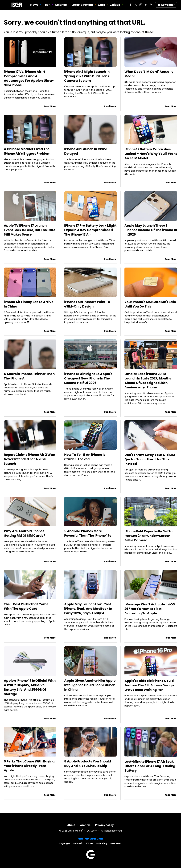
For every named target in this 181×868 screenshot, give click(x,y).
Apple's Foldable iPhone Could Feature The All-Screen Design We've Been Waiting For (149, 685)
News (34, 5)
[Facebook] (131, 5)
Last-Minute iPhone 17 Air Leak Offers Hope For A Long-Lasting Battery (150, 766)
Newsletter (166, 5)
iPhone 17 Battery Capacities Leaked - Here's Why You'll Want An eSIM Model (151, 154)
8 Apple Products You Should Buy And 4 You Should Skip (88, 764)
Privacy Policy (104, 825)
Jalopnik (78, 843)
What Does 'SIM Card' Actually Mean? (149, 74)
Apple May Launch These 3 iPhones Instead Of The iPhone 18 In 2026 (151, 230)
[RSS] (151, 5)
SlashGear (116, 843)
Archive (85, 825)
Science (61, 5)
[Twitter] (136, 5)
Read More (50, 106)
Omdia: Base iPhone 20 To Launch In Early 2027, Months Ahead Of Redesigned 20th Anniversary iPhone (148, 381)
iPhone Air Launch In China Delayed (86, 151)
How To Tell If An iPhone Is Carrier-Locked (85, 457)
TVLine (90, 843)
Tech (47, 5)
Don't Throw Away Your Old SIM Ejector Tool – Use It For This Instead (150, 459)
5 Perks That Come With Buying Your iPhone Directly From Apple (29, 766)
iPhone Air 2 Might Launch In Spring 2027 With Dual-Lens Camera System (87, 76)
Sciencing (102, 843)
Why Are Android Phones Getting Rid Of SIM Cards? (25, 533)
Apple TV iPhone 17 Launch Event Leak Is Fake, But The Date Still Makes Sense (30, 230)
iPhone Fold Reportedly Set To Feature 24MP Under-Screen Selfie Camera (148, 536)
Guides (115, 5)
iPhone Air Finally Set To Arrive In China (29, 304)
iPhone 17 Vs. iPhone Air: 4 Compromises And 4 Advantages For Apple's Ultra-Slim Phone (29, 78)
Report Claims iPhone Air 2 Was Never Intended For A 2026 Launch (29, 459)
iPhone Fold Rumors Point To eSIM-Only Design (87, 304)
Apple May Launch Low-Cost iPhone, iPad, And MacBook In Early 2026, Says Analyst (88, 609)
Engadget (65, 843)
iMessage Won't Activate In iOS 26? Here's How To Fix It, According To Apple (150, 609)
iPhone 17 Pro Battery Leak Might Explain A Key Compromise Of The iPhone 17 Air (90, 230)
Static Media (75, 831)
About (71, 825)
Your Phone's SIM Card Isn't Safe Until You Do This (150, 304)
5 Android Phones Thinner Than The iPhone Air (29, 376)
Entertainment (82, 5)
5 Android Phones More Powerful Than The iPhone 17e (88, 533)
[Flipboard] (146, 5)
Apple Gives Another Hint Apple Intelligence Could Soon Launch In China (90, 685)
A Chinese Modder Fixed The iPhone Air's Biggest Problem (27, 151)
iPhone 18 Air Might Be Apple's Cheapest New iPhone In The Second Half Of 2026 (88, 378)
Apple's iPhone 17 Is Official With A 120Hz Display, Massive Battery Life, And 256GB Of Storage (30, 687)
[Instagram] (141, 5)
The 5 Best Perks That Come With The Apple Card (26, 606)
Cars (101, 5)
